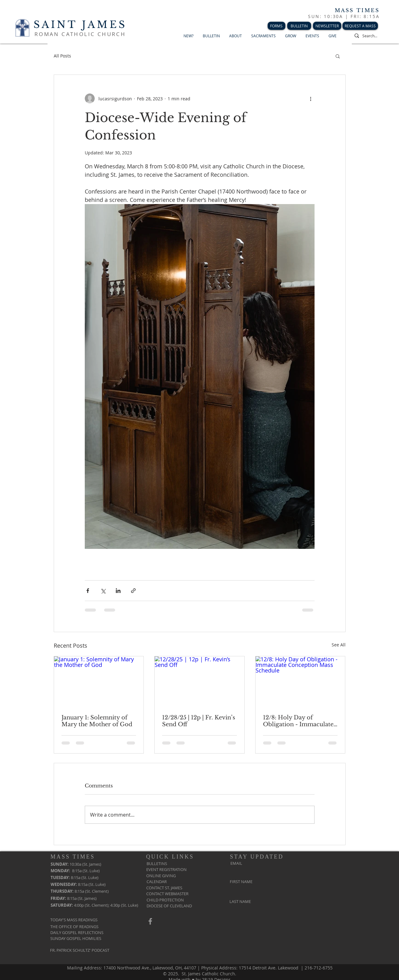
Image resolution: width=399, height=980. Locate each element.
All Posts (62, 56)
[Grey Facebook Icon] (150, 921)
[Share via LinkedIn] (118, 591)
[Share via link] (133, 591)
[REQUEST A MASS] (360, 26)
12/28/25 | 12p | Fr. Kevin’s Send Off (199, 721)
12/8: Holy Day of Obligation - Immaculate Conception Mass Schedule (298, 721)
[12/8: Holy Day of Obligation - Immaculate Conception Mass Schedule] (300, 681)
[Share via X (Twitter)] (103, 591)
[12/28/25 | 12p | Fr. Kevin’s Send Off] (199, 681)
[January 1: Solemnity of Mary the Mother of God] (99, 681)
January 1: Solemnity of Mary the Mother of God (97, 721)
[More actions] (311, 98)
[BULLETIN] (299, 26)
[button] (338, 56)
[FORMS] (277, 26)
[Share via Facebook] (88, 591)
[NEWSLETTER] (327, 26)
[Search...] (375, 36)
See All (339, 645)
